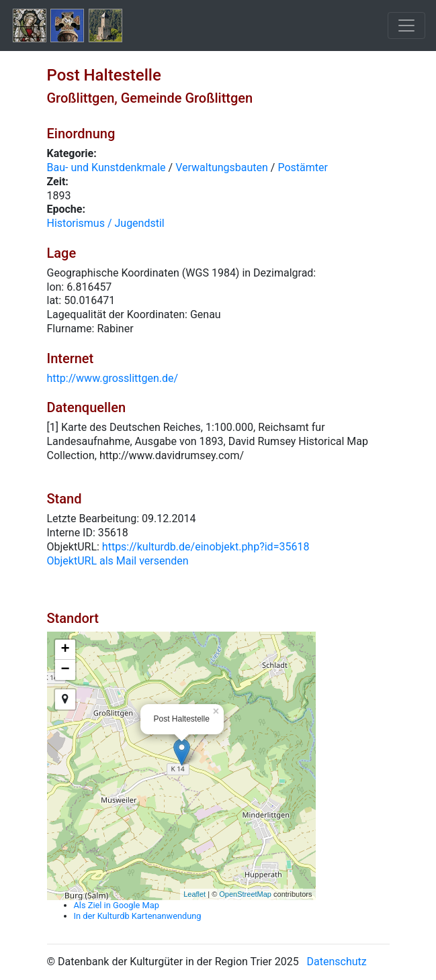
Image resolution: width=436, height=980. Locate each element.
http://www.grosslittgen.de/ (113, 378)
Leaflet (194, 894)
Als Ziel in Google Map (117, 905)
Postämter (302, 167)
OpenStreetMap (245, 894)
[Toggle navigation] (406, 26)
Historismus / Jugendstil (106, 223)
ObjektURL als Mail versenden (118, 561)
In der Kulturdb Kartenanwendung (138, 916)
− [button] (65, 670)
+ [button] (65, 650)
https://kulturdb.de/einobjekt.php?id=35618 (206, 547)
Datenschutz (337, 962)
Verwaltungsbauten (222, 167)
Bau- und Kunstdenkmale (106, 167)
